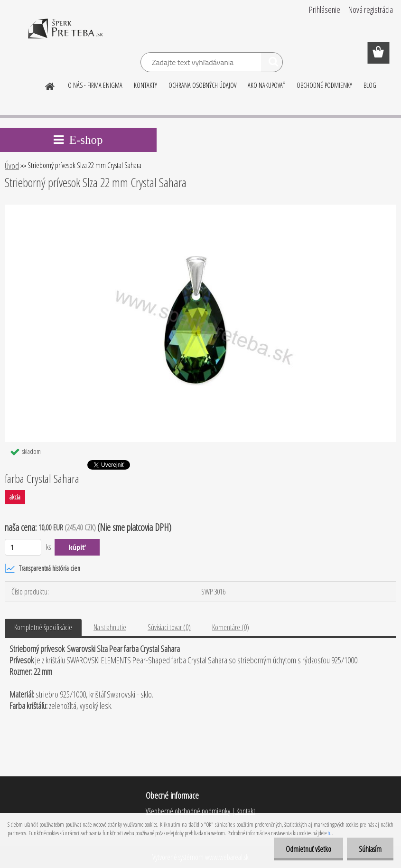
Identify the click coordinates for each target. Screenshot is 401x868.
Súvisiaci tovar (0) (169, 627)
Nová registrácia (371, 9)
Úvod (12, 166)
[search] (272, 64)
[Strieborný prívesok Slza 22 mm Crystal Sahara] (200, 208)
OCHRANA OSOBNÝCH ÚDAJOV (202, 85)
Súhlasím (370, 849)
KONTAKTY (145, 85)
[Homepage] (50, 85)
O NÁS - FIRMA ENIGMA (95, 85)
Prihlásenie (325, 9)
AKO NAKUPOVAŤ (266, 85)
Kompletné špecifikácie (43, 627)
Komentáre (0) (231, 627)
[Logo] (65, 35)
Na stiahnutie (110, 627)
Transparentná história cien (42, 568)
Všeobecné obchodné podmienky (188, 811)
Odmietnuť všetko (308, 849)
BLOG (370, 85)
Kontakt (245, 811)
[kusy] (23, 547)
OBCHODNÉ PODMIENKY (324, 85)
